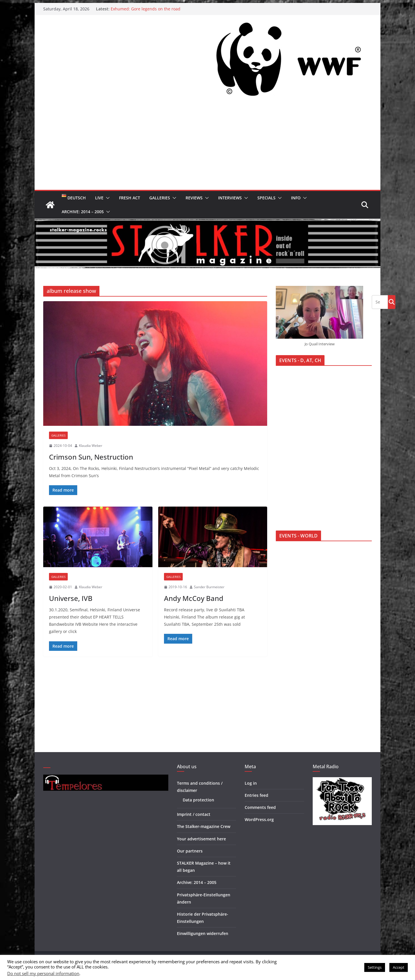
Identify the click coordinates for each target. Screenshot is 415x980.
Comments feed (260, 807)
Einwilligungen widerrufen (203, 933)
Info (296, 198)
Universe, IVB (71, 598)
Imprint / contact (194, 814)
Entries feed (256, 795)
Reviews (194, 198)
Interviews (230, 198)
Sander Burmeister (209, 587)
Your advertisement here (201, 839)
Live (99, 198)
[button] (107, 198)
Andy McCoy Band (194, 598)
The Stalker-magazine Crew (204, 826)
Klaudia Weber (91, 446)
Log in (251, 783)
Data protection (198, 800)
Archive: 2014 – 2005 (83, 212)
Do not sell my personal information (43, 973)
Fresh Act (130, 198)
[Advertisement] (207, 147)
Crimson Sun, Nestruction (91, 457)
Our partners (190, 851)
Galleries (160, 198)
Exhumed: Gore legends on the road (146, 9)
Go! (392, 302)
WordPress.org (259, 819)
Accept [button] (399, 967)
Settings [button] (375, 967)
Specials (266, 198)
